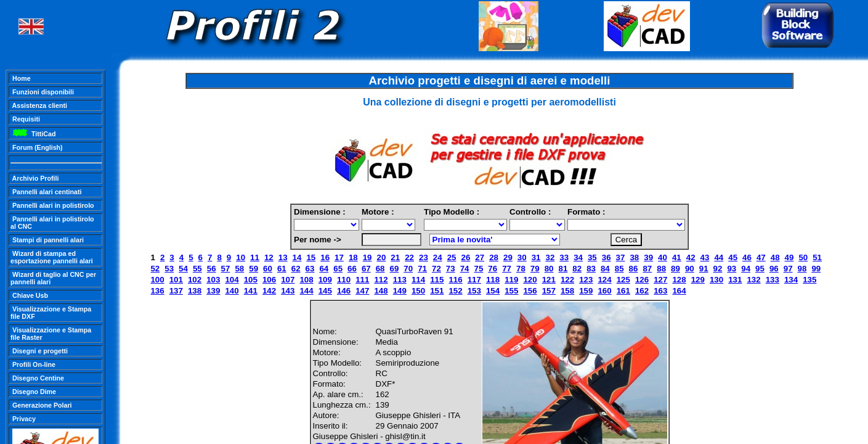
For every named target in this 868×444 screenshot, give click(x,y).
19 (367, 257)
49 (789, 257)
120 (530, 280)
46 (747, 257)
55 (197, 269)
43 (705, 257)
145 (325, 291)
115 (437, 280)
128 (679, 280)
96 (774, 269)
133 (773, 280)
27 (480, 257)
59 (254, 269)
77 (507, 269)
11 (255, 257)
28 (494, 257)
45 (733, 257)
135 (809, 280)
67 (366, 269)
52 (155, 269)
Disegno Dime (33, 392)
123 (586, 280)
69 (395, 269)
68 (380, 269)
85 (619, 269)
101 (176, 280)
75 (479, 269)
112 (381, 280)
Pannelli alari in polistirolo (52, 205)
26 (466, 257)
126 (642, 280)
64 (324, 269)
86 (634, 269)
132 (753, 280)
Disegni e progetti (39, 351)
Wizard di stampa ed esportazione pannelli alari (52, 257)
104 (232, 280)
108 (306, 280)
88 (661, 269)
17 (339, 257)
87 (647, 269)
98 (802, 269)
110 (344, 280)
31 (536, 257)
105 (251, 280)
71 (422, 269)
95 (760, 269)
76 (493, 269)
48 (775, 257)
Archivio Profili (34, 178)
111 (362, 280)
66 (352, 269)
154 (493, 291)
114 (418, 280)
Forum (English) (37, 147)
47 (761, 257)
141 (251, 291)
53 (169, 269)
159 (586, 291)
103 (213, 280)
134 (791, 280)
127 (660, 280)
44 (719, 257)
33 (564, 257)
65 (338, 269)
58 (239, 269)
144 (306, 291)
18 (353, 257)
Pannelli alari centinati (46, 192)
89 (675, 269)
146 (344, 291)
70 (408, 269)
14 (297, 257)
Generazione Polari (41, 405)
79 (535, 269)
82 (577, 269)
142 (269, 291)
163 (660, 291)
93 (732, 269)
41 (677, 257)
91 (704, 269)
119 (511, 280)
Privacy (23, 419)
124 (604, 280)
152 (455, 291)
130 (716, 280)
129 (698, 280)
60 (268, 269)
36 (606, 257)
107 (288, 280)
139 (213, 291)
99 (816, 269)
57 (226, 269)
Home (21, 78)
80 (549, 269)
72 (436, 269)
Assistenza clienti (39, 105)
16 (325, 257)
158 (567, 291)
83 (591, 269)
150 (418, 291)
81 (563, 269)
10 (241, 257)
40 (663, 257)
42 (691, 257)
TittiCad (33, 134)
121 (549, 280)
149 (400, 291)
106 (269, 280)
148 (381, 291)
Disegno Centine (37, 378)
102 (195, 280)
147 (362, 291)
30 (522, 257)
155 (511, 291)
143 (288, 291)
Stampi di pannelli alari (47, 240)
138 (195, 291)
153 (474, 291)
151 (437, 291)
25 (452, 257)
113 (400, 280)
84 (605, 269)
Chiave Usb (29, 295)
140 (232, 291)
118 (493, 280)
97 (788, 269)
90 (690, 269)
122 (567, 280)
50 (803, 257)
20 (382, 257)
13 (283, 257)
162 (642, 291)
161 (623, 291)
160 (604, 291)
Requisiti (25, 119)
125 (623, 280)
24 (438, 257)
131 (735, 280)
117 (474, 280)
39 (648, 257)
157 (549, 291)
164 (679, 291)
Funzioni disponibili (42, 92)
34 (578, 257)
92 (718, 269)
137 (176, 291)
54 (183, 269)
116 (455, 280)
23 (424, 257)
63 (310, 269)
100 (157, 280)
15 (311, 257)
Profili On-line (33, 364)
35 (592, 257)
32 (550, 257)
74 (465, 269)
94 (746, 269)
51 (817, 257)
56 (212, 269)
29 (508, 257)
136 (157, 291)
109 (325, 280)
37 (621, 257)
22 (409, 257)
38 (634, 257)
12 (269, 257)
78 (521, 269)
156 (530, 291)
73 (451, 269)
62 (296, 269)
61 (282, 269)
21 (395, 257)
